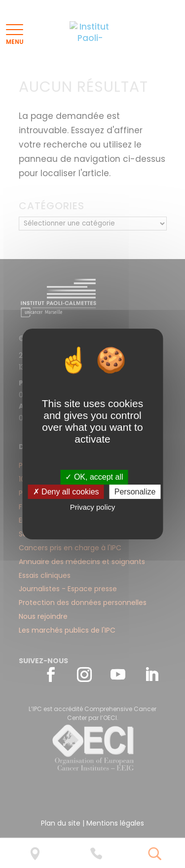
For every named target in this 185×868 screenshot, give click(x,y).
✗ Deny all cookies (66, 492)
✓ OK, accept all (94, 477)
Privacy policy (93, 508)
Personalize (135, 492)
